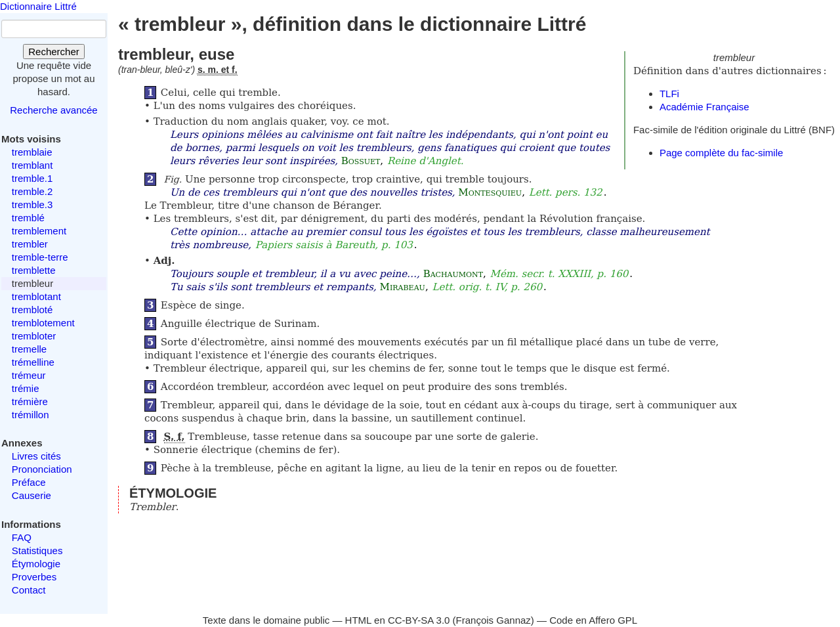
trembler (30, 244)
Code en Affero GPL (593, 620)
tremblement (39, 231)
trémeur (29, 375)
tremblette (34, 270)
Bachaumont (453, 274)
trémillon (31, 415)
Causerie (31, 495)
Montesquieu (490, 192)
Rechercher (54, 52)
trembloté (32, 310)
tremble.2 (32, 191)
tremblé (28, 218)
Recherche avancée (53, 110)
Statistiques (37, 551)
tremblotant (36, 296)
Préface (29, 482)
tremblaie (32, 152)
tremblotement (43, 323)
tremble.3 (32, 205)
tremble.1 (32, 178)
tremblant (32, 165)
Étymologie (36, 564)
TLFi (669, 94)
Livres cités (36, 456)
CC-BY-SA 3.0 (419, 620)
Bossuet (361, 161)
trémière (30, 401)
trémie (26, 388)
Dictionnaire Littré (38, 6)
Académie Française (704, 107)
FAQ (22, 537)
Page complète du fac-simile (721, 153)
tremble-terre (40, 257)
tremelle (29, 349)
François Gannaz (493, 620)
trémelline (33, 362)
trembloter (34, 336)
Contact (29, 590)
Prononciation (42, 469)
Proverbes (34, 577)
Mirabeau (403, 287)
